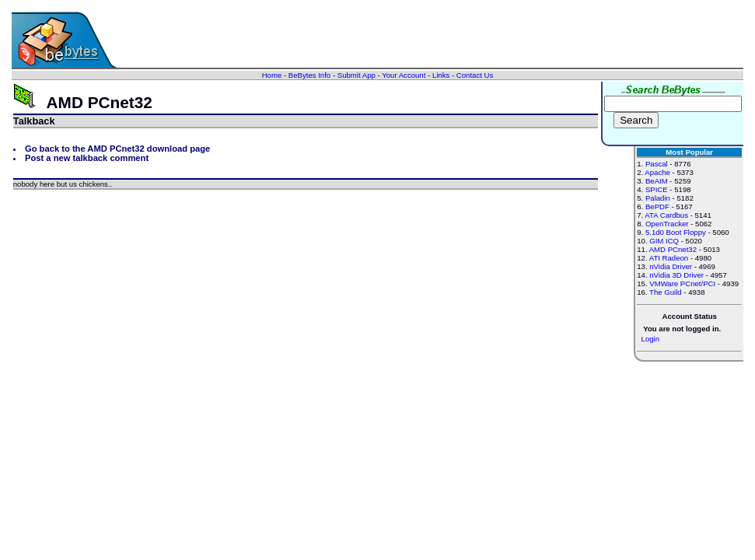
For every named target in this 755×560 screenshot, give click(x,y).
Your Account (404, 75)
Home (272, 75)
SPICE (657, 189)
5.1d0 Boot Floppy (676, 232)
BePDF (657, 206)
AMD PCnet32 (673, 249)
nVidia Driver (671, 266)
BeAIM (657, 181)
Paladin (658, 198)
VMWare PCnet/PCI (682, 283)
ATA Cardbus (666, 215)
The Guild (666, 292)
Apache (657, 172)
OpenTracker (667, 224)
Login (650, 339)
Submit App (357, 75)
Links (441, 75)
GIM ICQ (664, 241)
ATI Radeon (669, 258)
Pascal (657, 164)
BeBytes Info (309, 75)
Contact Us (475, 75)
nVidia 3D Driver (676, 275)
